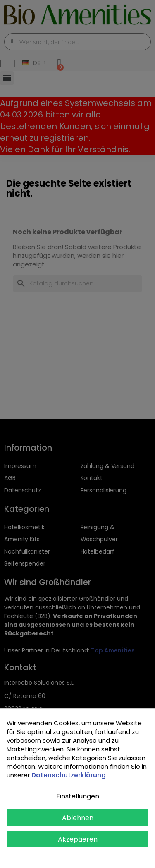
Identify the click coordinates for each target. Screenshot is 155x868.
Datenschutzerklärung (69, 775)
